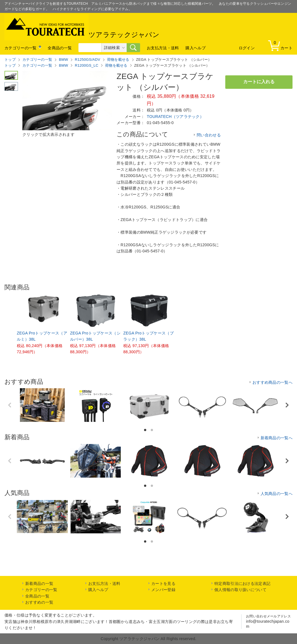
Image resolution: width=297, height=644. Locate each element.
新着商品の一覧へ (277, 438)
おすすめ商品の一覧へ (272, 382)
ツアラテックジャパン (82, 27)
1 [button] (146, 430)
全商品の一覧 (60, 48)
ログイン (247, 48)
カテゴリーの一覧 (20, 48)
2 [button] (152, 430)
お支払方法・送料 (163, 48)
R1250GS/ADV (88, 60)
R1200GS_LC (87, 65)
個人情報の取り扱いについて (240, 590)
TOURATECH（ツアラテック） (175, 117)
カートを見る (163, 583)
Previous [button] (10, 405)
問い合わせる (209, 135)
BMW (63, 60)
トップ (10, 60)
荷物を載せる (118, 60)
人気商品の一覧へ (277, 494)
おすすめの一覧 (39, 602)
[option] (42, 325)
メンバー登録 (163, 590)
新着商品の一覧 (39, 583)
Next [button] (287, 405)
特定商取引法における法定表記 (242, 583)
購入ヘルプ (196, 48)
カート (282, 45)
